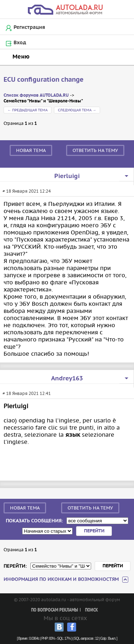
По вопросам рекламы (54, 610)
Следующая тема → (77, 110)
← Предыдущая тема (28, 110)
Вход (20, 43)
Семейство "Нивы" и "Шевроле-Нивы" (43, 101)
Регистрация (29, 27)
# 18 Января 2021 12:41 (27, 393)
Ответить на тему (95, 150)
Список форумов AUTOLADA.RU (36, 95)
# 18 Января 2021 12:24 (27, 191)
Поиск (91, 610)
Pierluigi (67, 176)
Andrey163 (67, 379)
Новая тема (31, 150)
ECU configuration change (44, 80)
